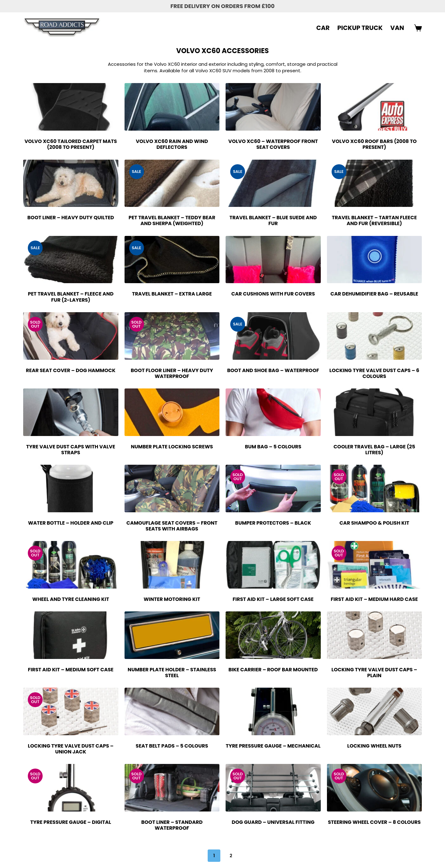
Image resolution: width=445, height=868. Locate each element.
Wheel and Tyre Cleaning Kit (71, 599)
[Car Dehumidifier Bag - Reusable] (375, 260)
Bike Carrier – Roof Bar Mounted (273, 670)
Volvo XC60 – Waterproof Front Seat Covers (273, 144)
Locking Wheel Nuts (374, 746)
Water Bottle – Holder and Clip (71, 523)
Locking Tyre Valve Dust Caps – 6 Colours (374, 373)
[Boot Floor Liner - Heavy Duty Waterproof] (172, 336)
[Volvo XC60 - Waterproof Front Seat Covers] (273, 107)
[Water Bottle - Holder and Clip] (71, 489)
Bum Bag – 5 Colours (273, 447)
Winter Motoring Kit (172, 599)
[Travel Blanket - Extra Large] (172, 260)
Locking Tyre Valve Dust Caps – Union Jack (71, 749)
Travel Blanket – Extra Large (172, 294)
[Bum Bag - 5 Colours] (273, 412)
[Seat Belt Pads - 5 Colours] (172, 711)
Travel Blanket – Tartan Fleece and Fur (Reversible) (374, 220)
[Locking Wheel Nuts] (375, 711)
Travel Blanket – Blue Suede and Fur (273, 220)
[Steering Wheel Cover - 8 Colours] (375, 788)
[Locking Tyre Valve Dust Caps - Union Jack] (71, 711)
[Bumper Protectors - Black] (273, 489)
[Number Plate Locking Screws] (172, 412)
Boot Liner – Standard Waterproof (172, 825)
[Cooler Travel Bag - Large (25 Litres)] (375, 412)
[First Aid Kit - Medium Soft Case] (71, 635)
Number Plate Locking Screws (172, 447)
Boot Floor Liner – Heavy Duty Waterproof (172, 373)
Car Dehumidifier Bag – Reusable (374, 294)
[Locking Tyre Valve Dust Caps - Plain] (375, 635)
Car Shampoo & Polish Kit (374, 523)
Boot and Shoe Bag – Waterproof (273, 370)
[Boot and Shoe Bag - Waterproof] (273, 336)
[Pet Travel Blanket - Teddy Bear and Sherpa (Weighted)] (172, 183)
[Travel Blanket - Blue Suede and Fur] (273, 183)
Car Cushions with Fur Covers (273, 294)
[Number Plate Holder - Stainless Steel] (172, 635)
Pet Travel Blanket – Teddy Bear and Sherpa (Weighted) (172, 220)
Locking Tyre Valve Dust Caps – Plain (374, 673)
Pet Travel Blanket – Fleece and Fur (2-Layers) (71, 297)
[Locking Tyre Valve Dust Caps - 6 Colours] (375, 336)
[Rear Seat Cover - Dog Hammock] (71, 336)
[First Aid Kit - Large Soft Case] (273, 565)
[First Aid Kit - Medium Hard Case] (375, 565)
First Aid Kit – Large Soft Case (273, 599)
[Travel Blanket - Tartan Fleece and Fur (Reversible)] (375, 183)
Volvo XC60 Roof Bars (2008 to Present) (374, 144)
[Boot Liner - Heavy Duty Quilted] (71, 183)
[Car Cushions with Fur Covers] (273, 260)
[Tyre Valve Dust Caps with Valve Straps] (71, 412)
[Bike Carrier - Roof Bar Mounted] (273, 635)
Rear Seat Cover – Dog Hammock (71, 370)
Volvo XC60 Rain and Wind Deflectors (172, 144)
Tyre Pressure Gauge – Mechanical (273, 746)
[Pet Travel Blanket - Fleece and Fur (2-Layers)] (71, 260)
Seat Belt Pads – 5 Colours (172, 746)
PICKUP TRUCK (360, 28)
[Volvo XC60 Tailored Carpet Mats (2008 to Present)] (71, 107)
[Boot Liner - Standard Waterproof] (172, 788)
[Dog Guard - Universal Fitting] (273, 788)
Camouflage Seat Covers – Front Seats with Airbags (172, 526)
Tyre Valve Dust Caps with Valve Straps (71, 450)
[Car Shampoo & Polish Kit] (375, 489)
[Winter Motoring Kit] (172, 565)
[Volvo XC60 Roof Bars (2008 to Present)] (375, 107)
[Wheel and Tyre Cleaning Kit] (71, 565)
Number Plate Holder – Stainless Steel (172, 673)
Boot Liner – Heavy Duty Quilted (71, 218)
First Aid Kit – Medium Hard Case (374, 599)
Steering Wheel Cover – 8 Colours (374, 822)
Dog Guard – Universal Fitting (273, 822)
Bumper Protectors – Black (273, 523)
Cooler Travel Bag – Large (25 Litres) (374, 450)
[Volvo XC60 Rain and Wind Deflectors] (172, 107)
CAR (323, 28)
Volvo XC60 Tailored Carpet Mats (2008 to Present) (71, 144)
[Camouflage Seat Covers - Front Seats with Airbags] (172, 489)
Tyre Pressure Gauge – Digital (71, 822)
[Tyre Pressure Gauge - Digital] (71, 788)
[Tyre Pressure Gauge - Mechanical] (273, 711)
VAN (397, 28)
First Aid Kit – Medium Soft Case (71, 670)
